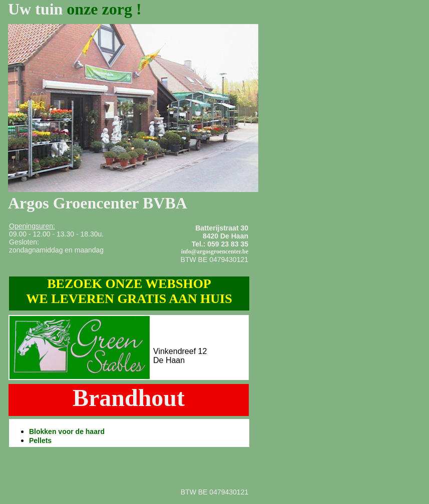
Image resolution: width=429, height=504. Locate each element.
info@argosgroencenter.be (215, 251)
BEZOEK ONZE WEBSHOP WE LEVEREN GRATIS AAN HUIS (129, 291)
